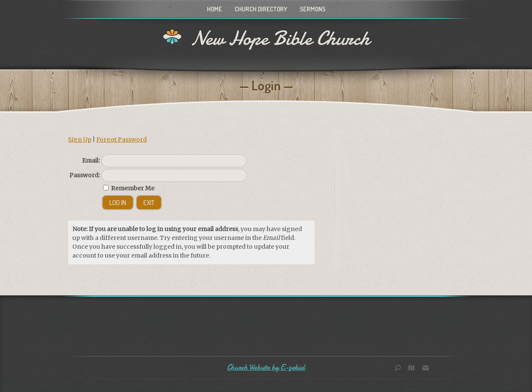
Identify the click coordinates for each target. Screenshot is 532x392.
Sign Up (80, 139)
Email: (91, 160)
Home (214, 9)
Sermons (313, 9)
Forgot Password (122, 139)
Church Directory (261, 9)
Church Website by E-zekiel (266, 367)
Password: (85, 175)
